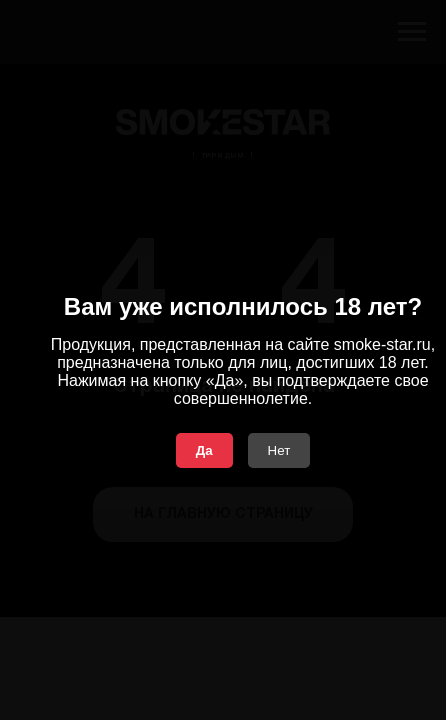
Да (204, 450)
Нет (279, 450)
